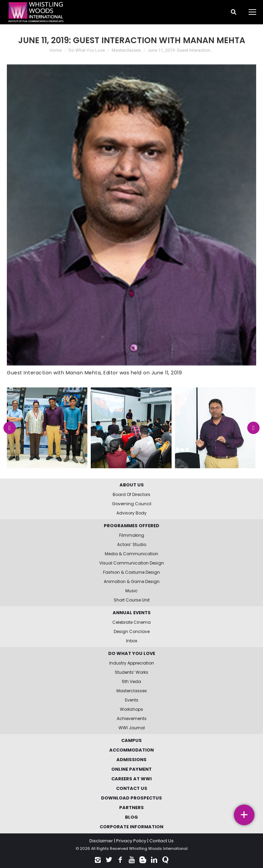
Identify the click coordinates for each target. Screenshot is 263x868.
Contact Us (161, 841)
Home (56, 50)
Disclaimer (101, 841)
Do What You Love (87, 50)
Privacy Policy (131, 841)
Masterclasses (126, 50)
